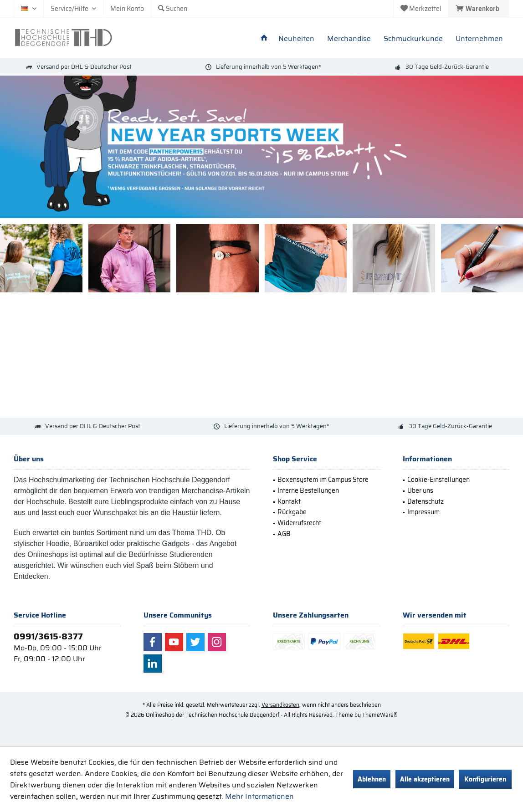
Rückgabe (292, 512)
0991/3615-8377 (48, 636)
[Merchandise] (349, 39)
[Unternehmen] (479, 39)
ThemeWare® (380, 715)
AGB (284, 534)
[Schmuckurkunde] (413, 39)
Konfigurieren (485, 779)
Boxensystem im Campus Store (323, 480)
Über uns (420, 490)
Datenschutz (426, 501)
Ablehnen (372, 779)
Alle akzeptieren (425, 779)
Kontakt (289, 501)
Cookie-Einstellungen (438, 480)
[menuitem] (479, 9)
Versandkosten (280, 705)
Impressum (423, 512)
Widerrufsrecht (299, 523)
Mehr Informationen (259, 796)
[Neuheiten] (296, 39)
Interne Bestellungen (308, 490)
